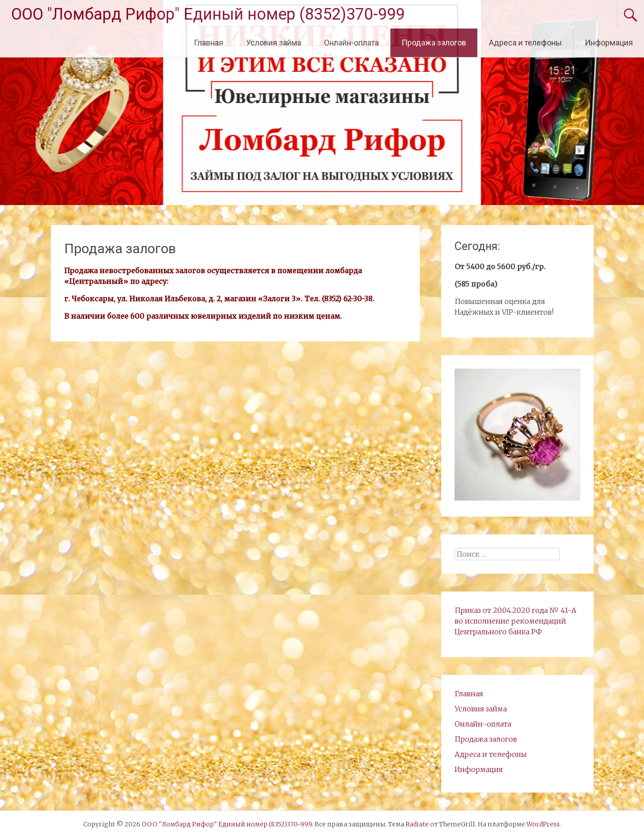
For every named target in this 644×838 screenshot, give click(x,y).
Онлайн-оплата (351, 43)
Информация (609, 43)
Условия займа (274, 43)
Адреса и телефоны (525, 43)
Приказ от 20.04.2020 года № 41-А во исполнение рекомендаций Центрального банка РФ (515, 621)
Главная (209, 43)
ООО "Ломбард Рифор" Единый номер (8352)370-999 (208, 14)
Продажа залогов (434, 43)
